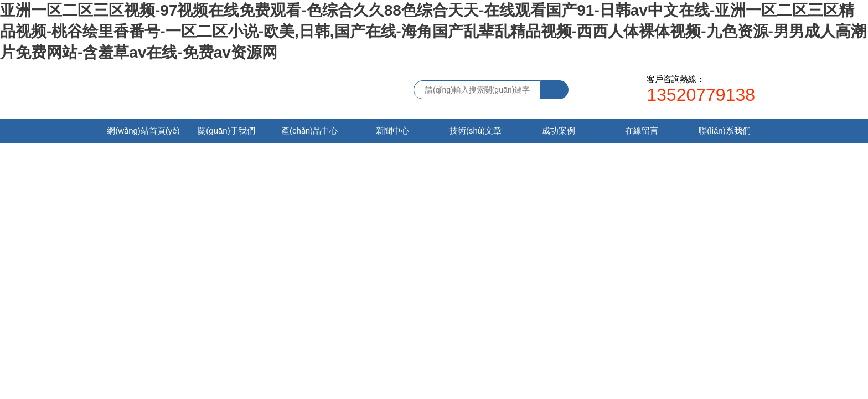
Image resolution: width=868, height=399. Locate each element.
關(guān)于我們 (226, 131)
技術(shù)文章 (476, 131)
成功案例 (559, 131)
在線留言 (642, 131)
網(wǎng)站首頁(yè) (143, 131)
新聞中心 (392, 131)
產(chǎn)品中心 (309, 131)
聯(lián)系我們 (724, 131)
